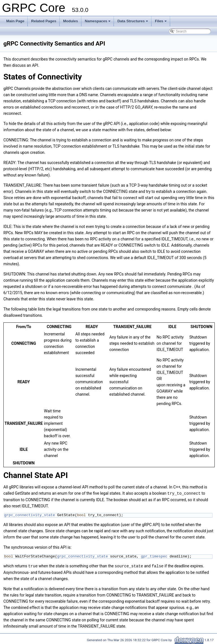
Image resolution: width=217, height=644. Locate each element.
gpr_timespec (154, 556)
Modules (70, 21)
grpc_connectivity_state (30, 515)
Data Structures (133, 21)
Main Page (15, 21)
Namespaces (98, 21)
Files (161, 21)
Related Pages (44, 21)
